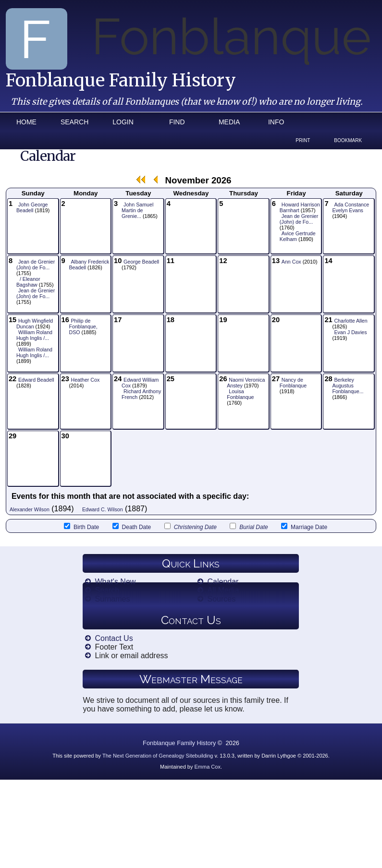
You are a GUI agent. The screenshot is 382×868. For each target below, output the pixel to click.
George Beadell (141, 262)
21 (328, 320)
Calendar (223, 582)
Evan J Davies (350, 332)
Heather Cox (86, 380)
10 (118, 261)
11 (171, 261)
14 (328, 261)
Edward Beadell (36, 380)
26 (223, 379)
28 (328, 379)
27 (276, 379)
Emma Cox (208, 767)
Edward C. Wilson (103, 509)
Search (74, 122)
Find (177, 122)
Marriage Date (304, 527)
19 (223, 320)
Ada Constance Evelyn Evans (351, 207)
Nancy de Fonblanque (293, 383)
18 (171, 320)
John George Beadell (32, 207)
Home (26, 122)
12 (223, 261)
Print (303, 140)
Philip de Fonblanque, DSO (83, 326)
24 (118, 379)
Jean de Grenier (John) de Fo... (299, 219)
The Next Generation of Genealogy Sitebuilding (158, 756)
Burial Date (249, 527)
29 (12, 436)
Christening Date (191, 527)
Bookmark (348, 140)
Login (123, 122)
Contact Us (114, 638)
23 (65, 379)
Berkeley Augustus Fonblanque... (348, 386)
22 (12, 379)
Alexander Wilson (30, 509)
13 (276, 261)
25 (171, 379)
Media (229, 122)
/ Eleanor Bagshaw (28, 282)
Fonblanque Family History (121, 80)
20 (276, 320)
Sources (221, 599)
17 (118, 320)
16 (65, 320)
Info (276, 122)
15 (12, 320)
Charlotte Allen (351, 321)
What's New (115, 582)
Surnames (112, 599)
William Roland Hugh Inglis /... (34, 335)
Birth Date (81, 527)
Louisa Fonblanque (240, 394)
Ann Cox (291, 262)
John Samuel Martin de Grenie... (137, 210)
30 (65, 436)
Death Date (132, 527)
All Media (223, 590)
